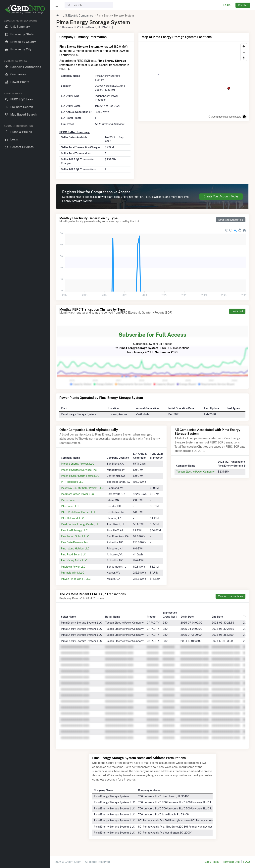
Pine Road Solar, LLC (73, 554)
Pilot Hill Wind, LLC (73, 518)
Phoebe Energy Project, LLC (78, 464)
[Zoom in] (244, 46)
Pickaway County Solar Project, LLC (82, 488)
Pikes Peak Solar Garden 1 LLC (79, 512)
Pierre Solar (68, 500)
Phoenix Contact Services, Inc (79, 470)
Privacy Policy (210, 862)
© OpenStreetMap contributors (225, 117)
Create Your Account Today (221, 196)
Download (237, 311)
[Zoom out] (244, 52)
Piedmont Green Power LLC (77, 494)
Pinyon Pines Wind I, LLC (76, 579)
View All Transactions (230, 596)
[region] (25, 440)
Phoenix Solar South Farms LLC (80, 476)
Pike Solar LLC (70, 506)
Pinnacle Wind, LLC (73, 573)
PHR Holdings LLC (72, 482)
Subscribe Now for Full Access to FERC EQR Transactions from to (152, 342)
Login (227, 5)
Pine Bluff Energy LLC (74, 530)
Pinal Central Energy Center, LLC (81, 524)
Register (243, 5)
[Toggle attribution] (244, 117)
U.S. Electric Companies (78, 16)
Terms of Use (231, 862)
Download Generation (231, 220)
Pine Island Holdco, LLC (75, 548)
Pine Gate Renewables (74, 542)
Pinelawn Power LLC (73, 567)
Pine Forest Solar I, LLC (75, 536)
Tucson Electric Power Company (195, 472)
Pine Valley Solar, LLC (74, 560)
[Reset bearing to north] (244, 58)
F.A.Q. (247, 862)
